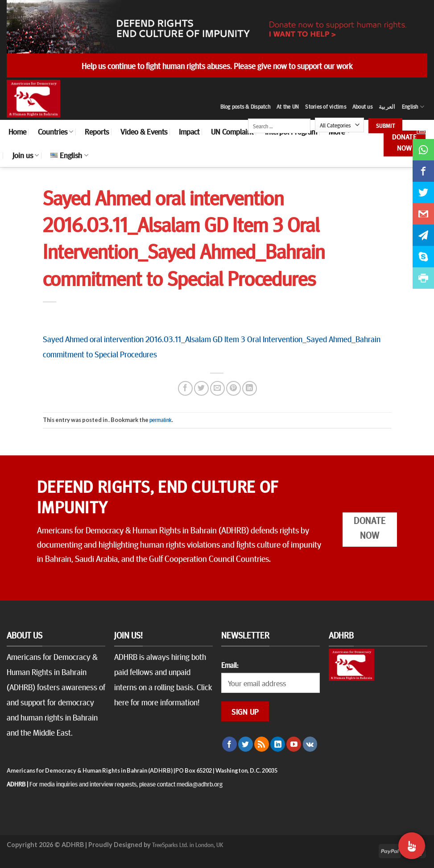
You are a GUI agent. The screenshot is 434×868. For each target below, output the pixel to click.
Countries (56, 131)
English (413, 107)
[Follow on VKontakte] (310, 744)
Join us (26, 155)
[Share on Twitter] (201, 388)
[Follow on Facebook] (229, 744)
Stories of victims (326, 106)
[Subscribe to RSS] (262, 744)
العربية (387, 106)
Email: (230, 665)
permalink (161, 420)
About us (362, 106)
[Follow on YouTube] (294, 744)
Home (17, 131)
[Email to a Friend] (217, 388)
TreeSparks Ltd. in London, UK (188, 844)
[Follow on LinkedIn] (278, 744)
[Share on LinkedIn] (250, 388)
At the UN (288, 106)
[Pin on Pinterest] (234, 388)
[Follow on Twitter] (246, 744)
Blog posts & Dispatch (245, 106)
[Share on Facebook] (185, 388)
